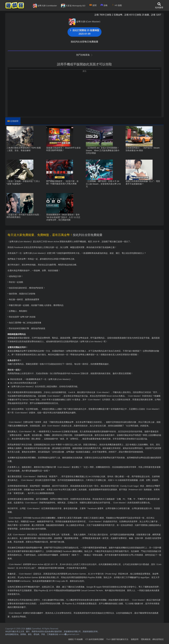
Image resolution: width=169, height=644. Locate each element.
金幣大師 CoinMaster (45, 6)
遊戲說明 (135, 639)
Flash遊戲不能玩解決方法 (117, 639)
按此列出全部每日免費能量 (84, 42)
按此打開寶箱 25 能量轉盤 (84, 32)
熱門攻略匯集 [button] (84, 55)
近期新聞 (14, 121)
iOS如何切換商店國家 (95, 639)
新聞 (93, 5)
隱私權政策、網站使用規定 (152, 639)
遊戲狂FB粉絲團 (75, 639)
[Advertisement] (84, 91)
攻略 (104, 5)
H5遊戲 (117, 5)
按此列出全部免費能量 (88, 235)
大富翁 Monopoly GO (73, 6)
